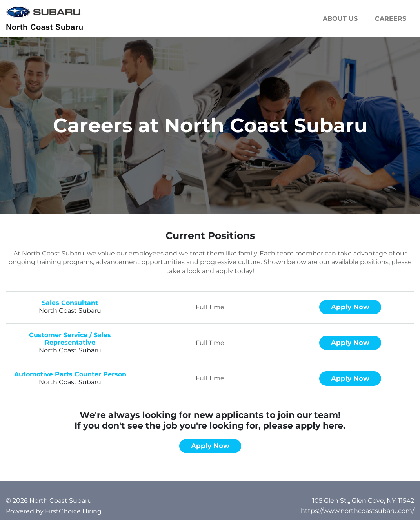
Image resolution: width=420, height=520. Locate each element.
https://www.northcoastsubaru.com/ (357, 511)
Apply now (350, 307)
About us (340, 19)
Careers (391, 19)
